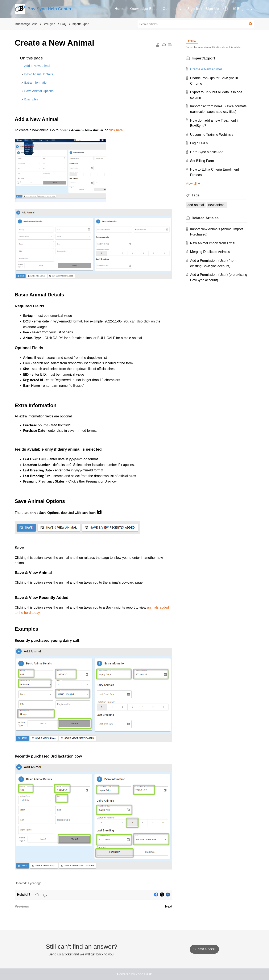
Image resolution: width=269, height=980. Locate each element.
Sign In (193, 9)
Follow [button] (192, 41)
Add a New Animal (37, 66)
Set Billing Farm (202, 161)
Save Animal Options (39, 91)
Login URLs (199, 143)
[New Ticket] (204, 949)
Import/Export (80, 24)
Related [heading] (205, 218)
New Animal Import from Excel (213, 243)
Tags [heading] (196, 195)
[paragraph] (94, 496)
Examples (31, 99)
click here (116, 130)
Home (120, 9)
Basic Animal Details (39, 74)
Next (169, 906)
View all (193, 184)
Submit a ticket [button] (204, 949)
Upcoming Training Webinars (212, 135)
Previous (22, 906)
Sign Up (212, 9)
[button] (226, 9)
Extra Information (36, 82)
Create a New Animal (206, 69)
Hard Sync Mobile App (207, 152)
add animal (196, 205)
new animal (217, 205)
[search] (196, 24)
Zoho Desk (144, 974)
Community (172, 9)
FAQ (63, 24)
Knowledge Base (144, 9)
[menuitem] (120, 9)
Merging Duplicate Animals (210, 252)
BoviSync (49, 24)
